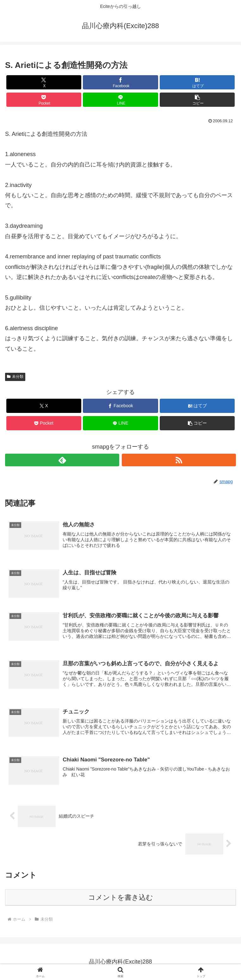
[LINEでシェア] (120, 100)
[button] (197, 100)
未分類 (15, 377)
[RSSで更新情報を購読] (179, 460)
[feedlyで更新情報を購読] (62, 460)
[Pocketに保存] (44, 100)
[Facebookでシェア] (120, 82)
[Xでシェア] (44, 82)
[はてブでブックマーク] (197, 82)
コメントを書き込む (121, 897)
